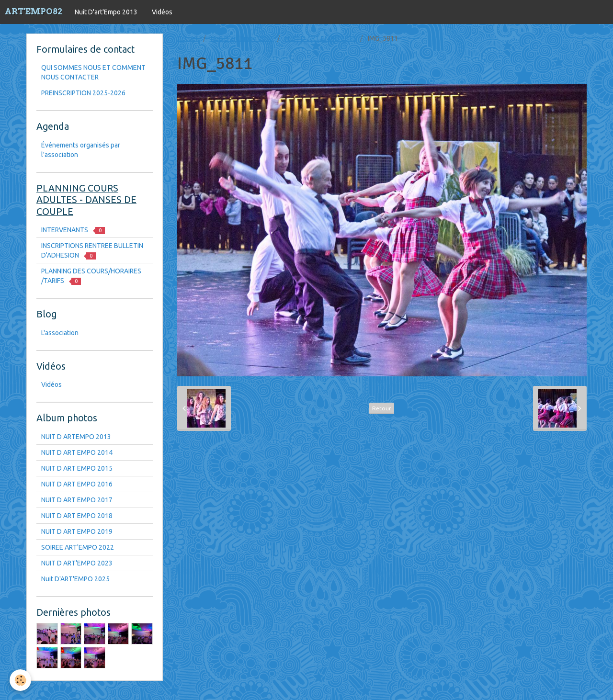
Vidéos (162, 12)
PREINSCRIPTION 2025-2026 (83, 93)
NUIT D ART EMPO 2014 (77, 452)
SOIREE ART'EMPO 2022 (78, 547)
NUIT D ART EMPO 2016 (77, 484)
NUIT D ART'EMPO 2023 (77, 563)
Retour (382, 408)
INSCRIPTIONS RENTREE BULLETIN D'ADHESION (92, 251)
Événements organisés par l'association (81, 150)
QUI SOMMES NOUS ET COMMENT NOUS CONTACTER (93, 72)
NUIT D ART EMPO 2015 (321, 38)
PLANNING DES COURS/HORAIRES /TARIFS (91, 276)
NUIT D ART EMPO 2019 (77, 531)
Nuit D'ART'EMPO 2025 (75, 579)
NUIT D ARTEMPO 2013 (76, 437)
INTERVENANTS (73, 230)
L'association (60, 333)
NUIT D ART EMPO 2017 (77, 500)
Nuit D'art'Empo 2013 (106, 12)
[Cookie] (20, 680)
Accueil (188, 38)
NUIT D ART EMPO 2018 (77, 516)
